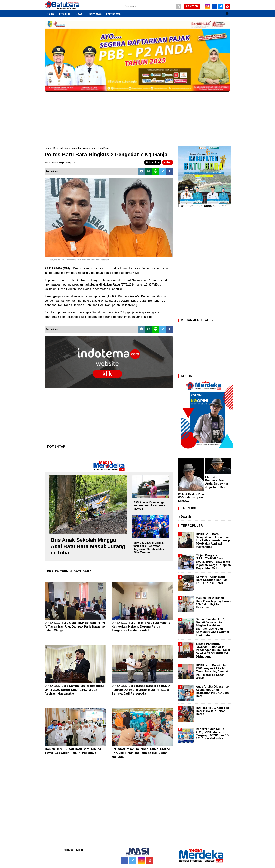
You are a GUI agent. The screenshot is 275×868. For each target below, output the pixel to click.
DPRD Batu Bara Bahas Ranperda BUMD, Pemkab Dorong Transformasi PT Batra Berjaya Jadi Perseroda (141, 690)
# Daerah (185, 517)
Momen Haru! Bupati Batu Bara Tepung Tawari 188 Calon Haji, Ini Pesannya (213, 603)
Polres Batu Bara (100, 148)
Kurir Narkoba (61, 148)
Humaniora (113, 14)
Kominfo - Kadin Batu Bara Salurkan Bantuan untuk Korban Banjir (212, 580)
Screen (192, 6)
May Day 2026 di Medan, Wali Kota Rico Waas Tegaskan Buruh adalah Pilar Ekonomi (149, 547)
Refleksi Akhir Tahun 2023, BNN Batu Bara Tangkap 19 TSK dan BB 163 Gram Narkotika (212, 734)
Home (51, 14)
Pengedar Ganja (79, 148)
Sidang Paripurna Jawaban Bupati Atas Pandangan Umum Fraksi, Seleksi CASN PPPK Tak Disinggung (213, 650)
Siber (80, 850)
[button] (227, 12)
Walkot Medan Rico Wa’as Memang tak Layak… (191, 497)
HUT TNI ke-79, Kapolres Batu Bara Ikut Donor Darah (212, 711)
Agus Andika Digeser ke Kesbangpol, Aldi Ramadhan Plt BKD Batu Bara (212, 691)
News (79, 14)
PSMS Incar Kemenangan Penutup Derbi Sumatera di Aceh (150, 505)
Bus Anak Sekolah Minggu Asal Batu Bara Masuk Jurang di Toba (88, 546)
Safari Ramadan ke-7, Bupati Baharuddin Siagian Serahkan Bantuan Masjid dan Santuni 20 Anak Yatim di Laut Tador (213, 627)
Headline (65, 14)
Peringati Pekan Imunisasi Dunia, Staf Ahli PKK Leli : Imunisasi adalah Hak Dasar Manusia (142, 753)
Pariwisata (94, 14)
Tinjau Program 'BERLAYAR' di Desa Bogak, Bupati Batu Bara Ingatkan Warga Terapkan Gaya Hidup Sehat (213, 562)
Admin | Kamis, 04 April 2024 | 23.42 (60, 163)
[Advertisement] (137, 118)
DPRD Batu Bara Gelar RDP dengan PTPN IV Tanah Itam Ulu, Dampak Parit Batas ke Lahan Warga (75, 627)
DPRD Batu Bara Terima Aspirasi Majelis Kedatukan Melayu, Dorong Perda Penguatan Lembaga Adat (141, 627)
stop (168, 162)
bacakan (153, 162)
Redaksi (68, 850)
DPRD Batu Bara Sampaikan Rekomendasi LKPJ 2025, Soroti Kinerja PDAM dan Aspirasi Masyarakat (75, 690)
